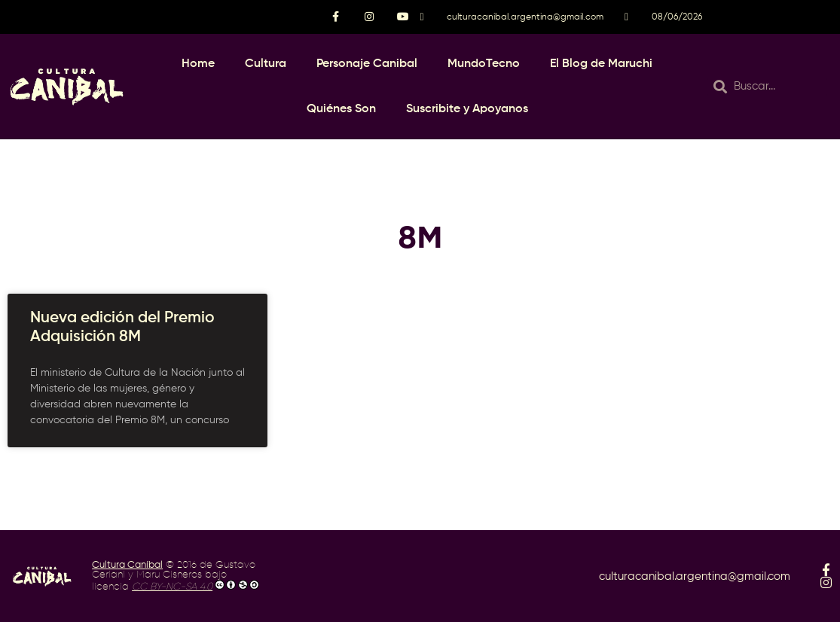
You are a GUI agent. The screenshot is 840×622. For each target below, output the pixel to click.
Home (198, 64)
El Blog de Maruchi (601, 64)
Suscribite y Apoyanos (467, 109)
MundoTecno (484, 64)
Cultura (266, 64)
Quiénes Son (341, 109)
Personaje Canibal (367, 64)
